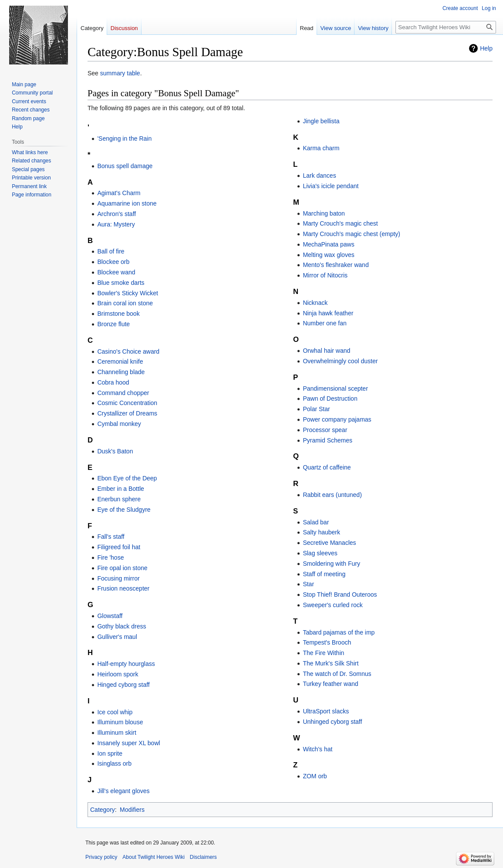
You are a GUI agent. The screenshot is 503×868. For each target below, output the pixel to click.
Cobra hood (113, 382)
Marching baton (324, 213)
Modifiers (132, 810)
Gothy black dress (122, 626)
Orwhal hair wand (326, 351)
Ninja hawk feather (328, 313)
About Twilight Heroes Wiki (154, 857)
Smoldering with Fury (331, 564)
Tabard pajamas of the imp (339, 632)
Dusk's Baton (115, 451)
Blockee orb (113, 262)
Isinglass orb (114, 763)
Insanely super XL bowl (128, 743)
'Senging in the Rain (124, 138)
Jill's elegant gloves (123, 791)
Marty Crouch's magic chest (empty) (351, 234)
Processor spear (325, 430)
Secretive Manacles (329, 543)
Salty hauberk (321, 532)
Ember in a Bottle (120, 489)
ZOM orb (315, 776)
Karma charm (321, 148)
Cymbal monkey (119, 424)
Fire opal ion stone (122, 568)
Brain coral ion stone (125, 303)
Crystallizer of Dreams (127, 413)
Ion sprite (110, 753)
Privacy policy (101, 857)
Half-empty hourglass (126, 664)
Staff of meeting (324, 574)
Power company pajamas (337, 419)
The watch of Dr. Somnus (337, 674)
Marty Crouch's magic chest (340, 223)
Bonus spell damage (125, 166)
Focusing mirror (118, 578)
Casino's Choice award (128, 351)
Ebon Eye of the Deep (127, 478)
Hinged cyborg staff (123, 685)
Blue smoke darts (121, 283)
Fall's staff (111, 537)
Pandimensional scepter (335, 388)
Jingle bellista (321, 121)
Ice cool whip (115, 712)
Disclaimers (203, 857)
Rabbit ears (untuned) (332, 495)
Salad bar (316, 522)
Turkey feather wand (330, 684)
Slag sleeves (320, 553)
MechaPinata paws (328, 244)
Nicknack (315, 303)
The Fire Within (323, 653)
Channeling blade (121, 372)
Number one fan (324, 323)
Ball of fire (111, 251)
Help (486, 48)
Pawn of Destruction (330, 399)
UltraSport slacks (326, 711)
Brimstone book (118, 314)
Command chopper (123, 393)
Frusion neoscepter (123, 588)
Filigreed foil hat (119, 547)
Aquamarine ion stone (127, 203)
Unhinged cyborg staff (332, 722)
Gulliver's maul (117, 637)
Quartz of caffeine (327, 467)
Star (308, 584)
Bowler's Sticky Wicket (128, 293)
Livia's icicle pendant (331, 186)
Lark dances (319, 176)
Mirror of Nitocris (325, 275)
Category (103, 810)
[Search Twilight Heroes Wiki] (446, 27)
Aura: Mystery (116, 224)
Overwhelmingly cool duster (340, 361)
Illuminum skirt (116, 733)
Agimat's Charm (119, 193)
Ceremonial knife (120, 361)
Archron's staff (116, 214)
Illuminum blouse (120, 722)
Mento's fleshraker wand (336, 265)
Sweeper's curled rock (333, 605)
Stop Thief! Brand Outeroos (340, 594)
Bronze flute (113, 324)
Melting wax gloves (328, 255)
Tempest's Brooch (327, 642)
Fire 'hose (110, 557)
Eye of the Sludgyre (124, 510)
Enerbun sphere (119, 499)
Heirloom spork (118, 674)
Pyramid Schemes (327, 440)
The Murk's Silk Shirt (331, 663)
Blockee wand (116, 272)
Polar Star (316, 409)
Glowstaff (110, 616)
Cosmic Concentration (127, 403)
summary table (120, 73)
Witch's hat (317, 749)
